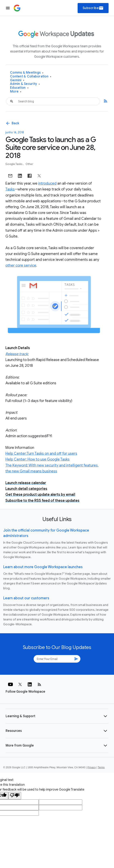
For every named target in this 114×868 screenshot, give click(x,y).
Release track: (17, 354)
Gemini (17, 80)
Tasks (10, 189)
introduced (47, 183)
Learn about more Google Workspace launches (43, 567)
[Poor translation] (15, 796)
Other (29, 164)
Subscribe (93, 8)
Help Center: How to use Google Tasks (37, 459)
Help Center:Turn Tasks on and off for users (41, 454)
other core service (21, 265)
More (16, 92)
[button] (57, 716)
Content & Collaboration (31, 77)
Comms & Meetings (27, 73)
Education (19, 88)
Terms (101, 767)
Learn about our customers (26, 598)
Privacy (92, 767)
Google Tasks (14, 164)
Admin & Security (25, 84)
